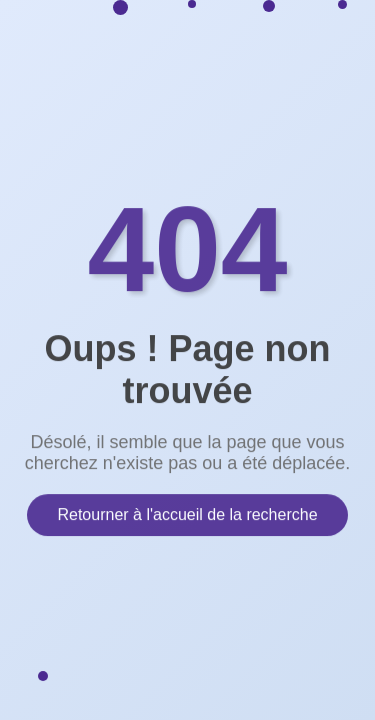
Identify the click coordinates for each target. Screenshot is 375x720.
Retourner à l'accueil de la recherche (187, 513)
